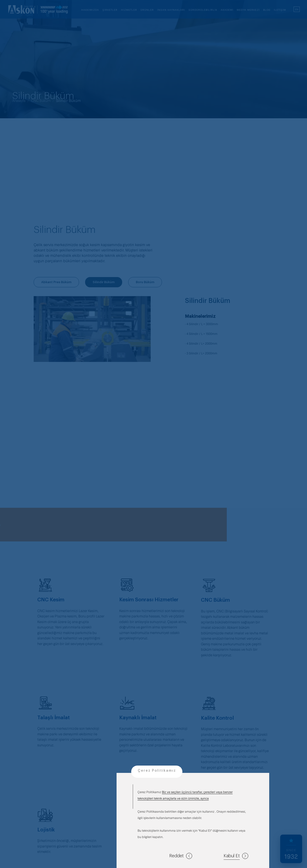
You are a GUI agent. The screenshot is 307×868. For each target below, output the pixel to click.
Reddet (181, 856)
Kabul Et (236, 856)
